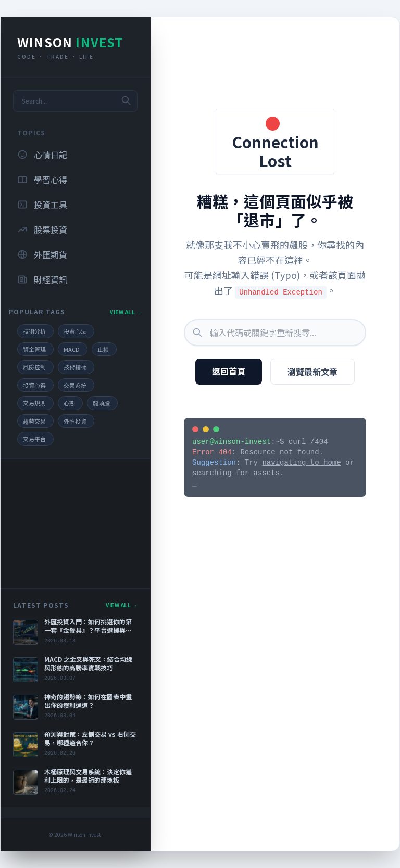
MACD (72, 349)
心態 (69, 403)
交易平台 (34, 439)
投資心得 (34, 385)
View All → (126, 312)
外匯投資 (75, 421)
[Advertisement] (75, 524)
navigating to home (301, 463)
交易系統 (75, 385)
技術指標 (75, 367)
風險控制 (34, 367)
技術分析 (34, 331)
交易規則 (34, 403)
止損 (103, 349)
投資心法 (75, 331)
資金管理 (34, 349)
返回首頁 (229, 371)
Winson (71, 42)
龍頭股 (101, 403)
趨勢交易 (34, 421)
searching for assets (236, 473)
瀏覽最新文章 (312, 372)
